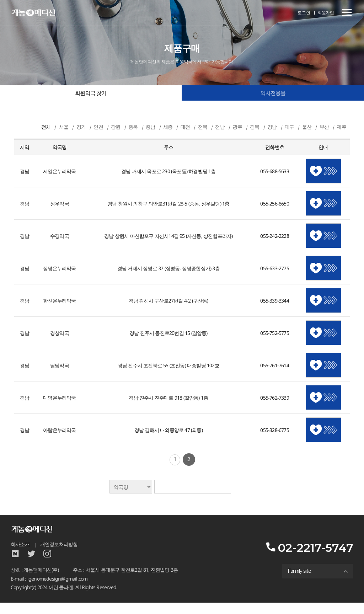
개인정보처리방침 (59, 555)
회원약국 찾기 (91, 94)
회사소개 (20, 555)
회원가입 (326, 13)
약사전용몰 (273, 94)
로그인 (304, 13)
